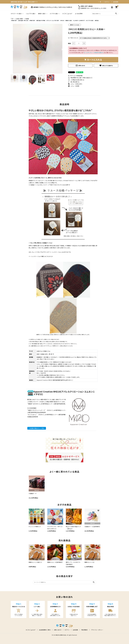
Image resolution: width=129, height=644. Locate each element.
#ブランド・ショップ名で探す (53, 20)
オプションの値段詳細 (75, 76)
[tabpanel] (38, 49)
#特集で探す (14, 20)
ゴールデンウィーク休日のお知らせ (94, 53)
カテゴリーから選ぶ (16, 14)
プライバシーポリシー (95, 630)
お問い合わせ (80, 66)
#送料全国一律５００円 (23, 20)
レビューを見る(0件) (75, 84)
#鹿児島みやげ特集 (41, 20)
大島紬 (27, 19)
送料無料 (35, 7)
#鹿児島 (97, 20)
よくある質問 (79, 14)
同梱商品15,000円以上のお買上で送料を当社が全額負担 (56, 7)
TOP (12, 19)
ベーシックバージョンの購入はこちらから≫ (41, 256)
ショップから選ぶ (31, 14)
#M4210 (62, 20)
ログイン (107, 2)
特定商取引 (83, 630)
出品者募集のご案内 (46, 630)
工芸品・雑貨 (19, 19)
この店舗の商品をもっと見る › (37, 428)
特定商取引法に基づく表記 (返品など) (80, 78)
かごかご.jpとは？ (67, 14)
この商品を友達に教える (76, 80)
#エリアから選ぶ (90, 20)
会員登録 (116, 2)
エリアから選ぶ (54, 14)
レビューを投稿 (74, 86)
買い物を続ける (74, 82)
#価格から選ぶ (69, 20)
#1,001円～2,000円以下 (79, 20)
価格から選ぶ (42, 14)
